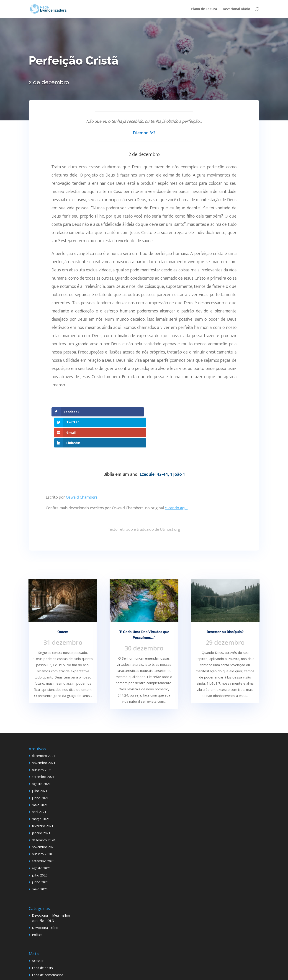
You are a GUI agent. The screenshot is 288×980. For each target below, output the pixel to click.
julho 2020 (40, 844)
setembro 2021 (43, 746)
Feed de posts (42, 937)
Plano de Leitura (204, 9)
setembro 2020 (43, 830)
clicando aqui (176, 477)
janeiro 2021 (41, 802)
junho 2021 (40, 767)
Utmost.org (170, 498)
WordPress (117, 974)
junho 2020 (40, 851)
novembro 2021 (44, 732)
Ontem (63, 601)
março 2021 (41, 788)
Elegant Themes (64, 974)
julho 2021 (40, 760)
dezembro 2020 (44, 809)
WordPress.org (43, 951)
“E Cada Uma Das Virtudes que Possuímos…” (144, 604)
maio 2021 (40, 774)
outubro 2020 (42, 823)
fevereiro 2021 (43, 795)
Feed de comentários (48, 944)
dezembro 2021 (44, 724)
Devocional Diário (237, 9)
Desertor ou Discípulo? (225, 601)
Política (37, 903)
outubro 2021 (42, 739)
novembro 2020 (44, 816)
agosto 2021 (41, 753)
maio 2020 (40, 858)
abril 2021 (39, 781)
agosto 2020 (41, 837)
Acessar (38, 930)
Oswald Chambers (82, 466)
